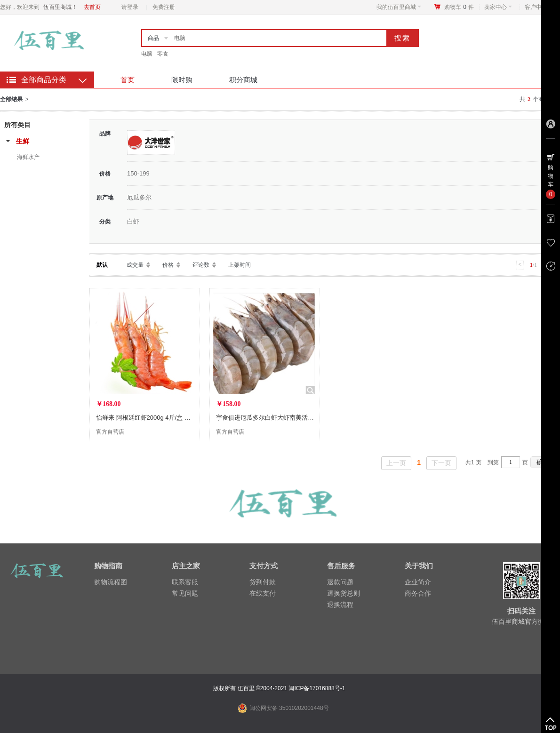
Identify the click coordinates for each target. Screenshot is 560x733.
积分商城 (243, 80)
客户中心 (539, 7)
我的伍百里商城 (399, 7)
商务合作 (418, 593)
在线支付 (263, 593)
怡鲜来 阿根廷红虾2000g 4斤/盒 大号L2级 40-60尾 (164, 418)
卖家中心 (498, 7)
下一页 (441, 463)
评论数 (201, 265)
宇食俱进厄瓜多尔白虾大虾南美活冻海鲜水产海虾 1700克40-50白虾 (308, 418)
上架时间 (240, 265)
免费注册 (164, 7)
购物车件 (459, 7)
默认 (102, 265)
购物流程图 (111, 582)
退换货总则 (344, 593)
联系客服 (185, 582)
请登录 (130, 7)
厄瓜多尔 (139, 197)
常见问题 (185, 593)
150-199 (138, 173)
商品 (153, 38)
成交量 (135, 265)
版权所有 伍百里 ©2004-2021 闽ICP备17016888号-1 (280, 688)
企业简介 (418, 582)
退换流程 (340, 605)
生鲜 (23, 141)
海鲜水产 (28, 157)
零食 (163, 54)
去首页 (92, 7)
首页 (128, 80)
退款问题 (340, 582)
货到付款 (263, 582)
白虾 (133, 221)
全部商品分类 (44, 80)
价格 (168, 265)
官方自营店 (110, 432)
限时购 (182, 80)
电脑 (147, 54)
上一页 (396, 463)
